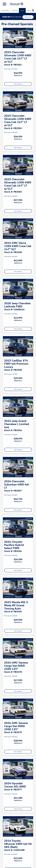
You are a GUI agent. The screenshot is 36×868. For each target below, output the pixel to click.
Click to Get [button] (28, 17)
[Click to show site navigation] (33, 11)
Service (22, 10)
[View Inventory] (18, 38)
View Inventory (18, 84)
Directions (15, 10)
